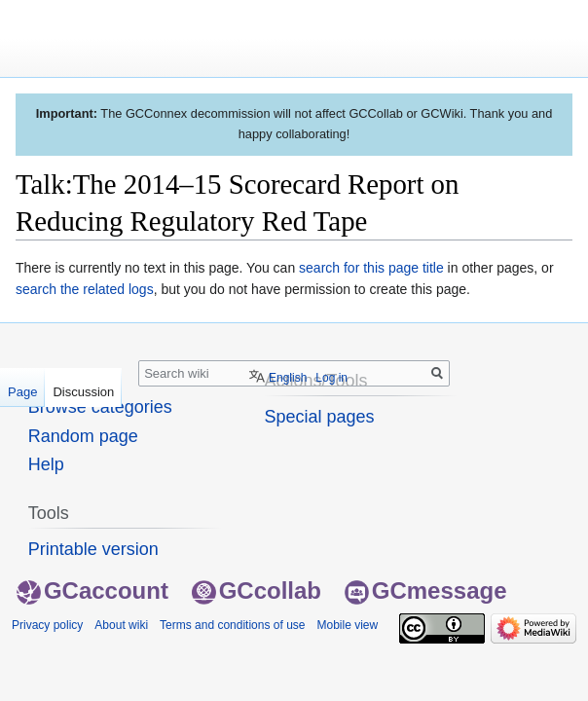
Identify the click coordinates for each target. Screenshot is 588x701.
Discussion (83, 392)
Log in (331, 378)
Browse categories (100, 407)
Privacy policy (47, 625)
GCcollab (257, 590)
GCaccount (92, 590)
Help (46, 464)
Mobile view (347, 625)
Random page (83, 436)
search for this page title (371, 268)
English (288, 378)
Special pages (319, 417)
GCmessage (426, 590)
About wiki (121, 625)
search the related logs (85, 289)
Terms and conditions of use (232, 625)
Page (22, 392)
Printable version (93, 549)
